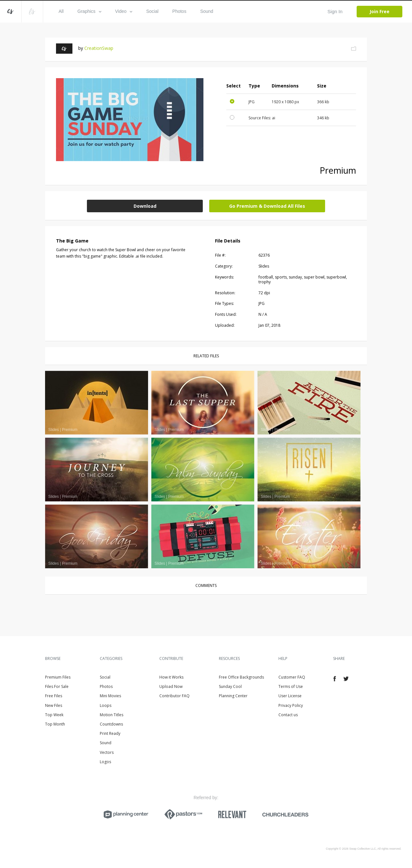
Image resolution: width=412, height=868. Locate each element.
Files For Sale (57, 686)
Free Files (54, 696)
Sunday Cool (230, 686)
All (61, 11)
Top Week (54, 715)
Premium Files (58, 677)
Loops (106, 705)
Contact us (288, 715)
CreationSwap (99, 48)
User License (290, 696)
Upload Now (171, 686)
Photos (179, 11)
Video (124, 11)
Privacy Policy (291, 705)
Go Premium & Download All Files (267, 206)
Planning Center (233, 696)
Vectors (107, 752)
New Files (54, 705)
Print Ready (110, 733)
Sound (207, 11)
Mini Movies (110, 696)
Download (145, 206)
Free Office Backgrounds (241, 677)
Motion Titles (112, 715)
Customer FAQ (292, 677)
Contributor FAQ (174, 696)
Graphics (89, 11)
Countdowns (111, 724)
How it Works (171, 677)
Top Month (55, 724)
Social (152, 11)
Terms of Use (291, 686)
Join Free (379, 11)
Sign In (335, 11)
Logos (105, 762)
